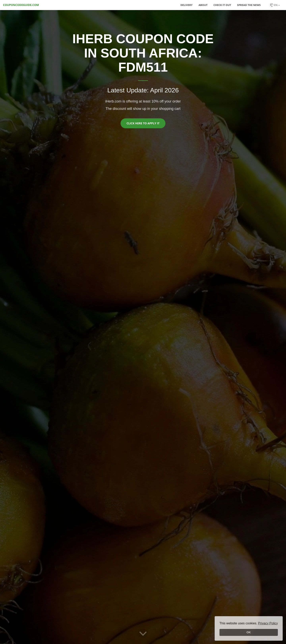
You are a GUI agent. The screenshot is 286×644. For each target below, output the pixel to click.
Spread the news (249, 5)
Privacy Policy (268, 623)
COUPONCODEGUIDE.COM (21, 5)
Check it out (222, 5)
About (203, 5)
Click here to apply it (143, 123)
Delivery (186, 5)
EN (275, 5)
